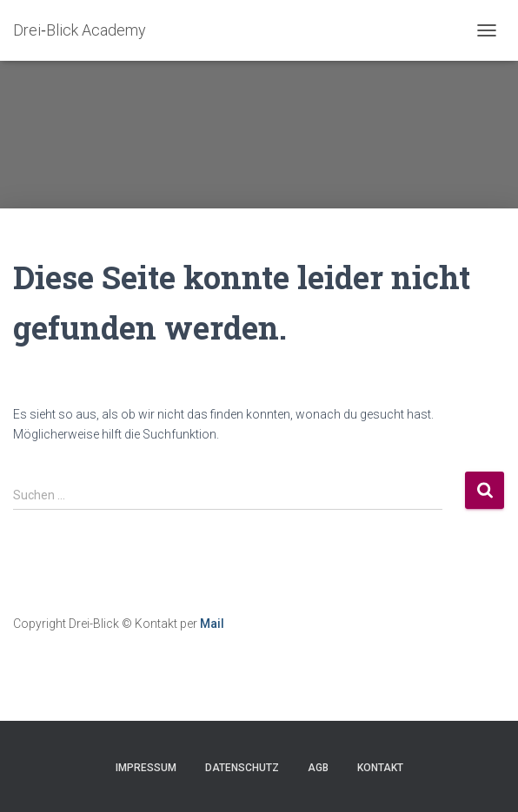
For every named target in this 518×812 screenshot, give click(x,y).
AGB (318, 768)
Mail (212, 624)
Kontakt (380, 768)
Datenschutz (242, 768)
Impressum (146, 768)
